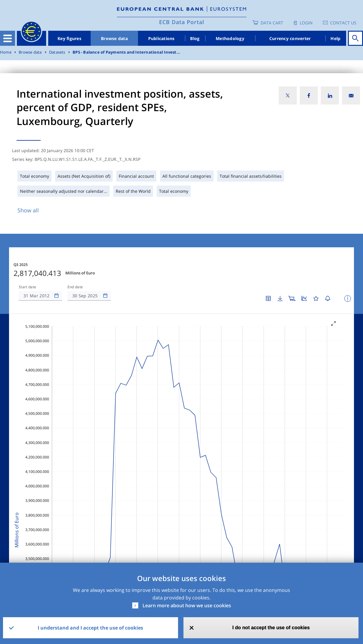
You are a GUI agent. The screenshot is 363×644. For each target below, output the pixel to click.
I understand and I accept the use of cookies (90, 628)
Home (6, 52)
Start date (27, 287)
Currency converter (290, 38)
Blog (195, 38)
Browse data (114, 38)
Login (306, 23)
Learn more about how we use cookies (187, 605)
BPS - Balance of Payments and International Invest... (126, 52)
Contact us (343, 23)
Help (335, 38)
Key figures (69, 38)
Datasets (57, 52)
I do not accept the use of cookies (271, 628)
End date (75, 287)
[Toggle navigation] (8, 38)
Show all (28, 210)
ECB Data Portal (182, 22)
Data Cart (272, 23)
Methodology (230, 38)
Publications (161, 38)
